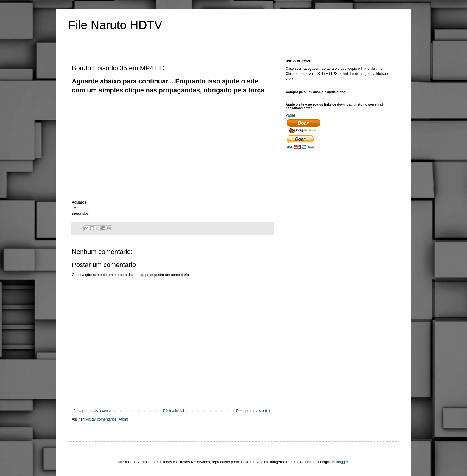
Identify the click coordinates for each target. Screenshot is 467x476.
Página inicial (173, 411)
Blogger (342, 462)
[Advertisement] (180, 108)
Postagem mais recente (92, 411)
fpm (308, 462)
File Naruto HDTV (115, 25)
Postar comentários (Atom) (107, 419)
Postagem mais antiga (254, 411)
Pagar (290, 115)
